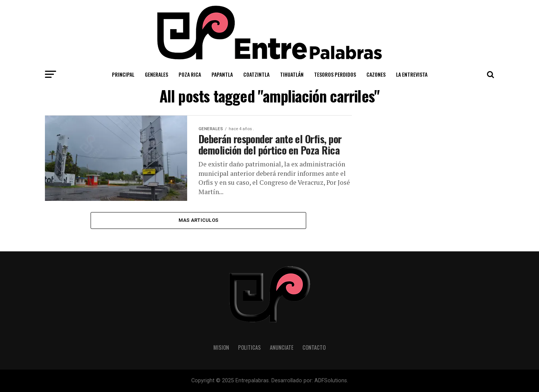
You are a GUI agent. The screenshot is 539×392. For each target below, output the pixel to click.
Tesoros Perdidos (335, 74)
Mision (221, 347)
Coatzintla (256, 74)
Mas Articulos (198, 220)
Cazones (376, 74)
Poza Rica (190, 74)
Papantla (222, 74)
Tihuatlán (292, 74)
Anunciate (282, 347)
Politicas (249, 347)
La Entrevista (412, 74)
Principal (123, 74)
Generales (156, 74)
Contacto (314, 347)
